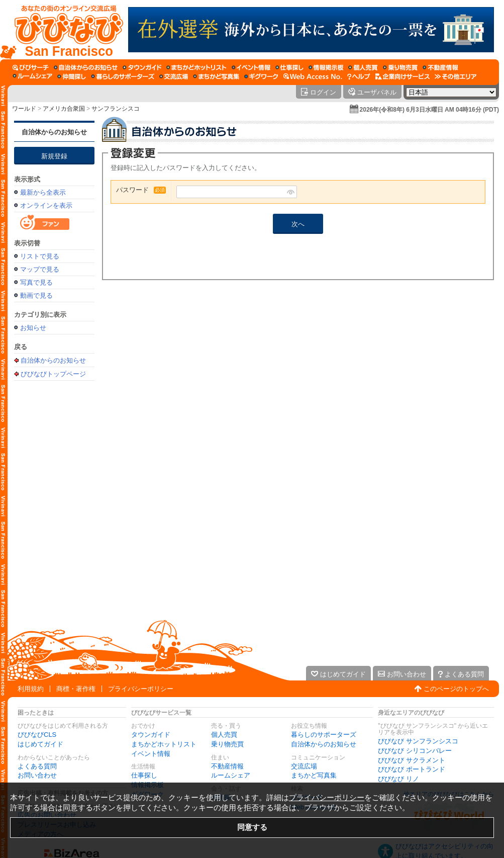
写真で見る (36, 282)
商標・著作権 (76, 689)
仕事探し (144, 775)
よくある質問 (37, 766)
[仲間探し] (72, 76)
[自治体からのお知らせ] (86, 67)
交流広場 (304, 766)
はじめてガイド (40, 744)
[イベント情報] (251, 67)
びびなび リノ (398, 779)
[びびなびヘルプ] (359, 76)
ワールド (24, 109)
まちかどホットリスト (164, 744)
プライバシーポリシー (141, 689)
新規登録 (54, 156)
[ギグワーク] (261, 76)
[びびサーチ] (31, 67)
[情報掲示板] (326, 67)
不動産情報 (227, 766)
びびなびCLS (37, 735)
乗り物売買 (227, 744)
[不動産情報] (440, 67)
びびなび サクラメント (412, 760)
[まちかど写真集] (216, 76)
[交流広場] (174, 76)
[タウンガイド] (142, 67)
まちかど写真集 (314, 775)
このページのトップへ (456, 689)
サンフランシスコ (116, 109)
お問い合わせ (37, 775)
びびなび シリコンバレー (415, 751)
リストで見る (40, 256)
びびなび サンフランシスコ (418, 741)
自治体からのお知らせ (54, 132)
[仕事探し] (289, 67)
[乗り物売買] (400, 67)
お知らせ (33, 328)
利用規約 (31, 689)
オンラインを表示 (46, 205)
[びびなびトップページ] (64, 30)
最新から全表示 (43, 192)
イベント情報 (151, 754)
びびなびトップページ (53, 374)
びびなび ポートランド (412, 769)
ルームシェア (231, 775)
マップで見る (40, 269)
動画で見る (36, 295)
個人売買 (224, 735)
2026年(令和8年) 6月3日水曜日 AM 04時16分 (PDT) (429, 110)
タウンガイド (151, 735)
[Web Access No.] (313, 76)
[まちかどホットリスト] (196, 67)
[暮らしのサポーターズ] (123, 76)
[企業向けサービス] (402, 76)
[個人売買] (363, 67)
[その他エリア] (456, 76)
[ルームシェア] (32, 76)
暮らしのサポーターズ (324, 735)
